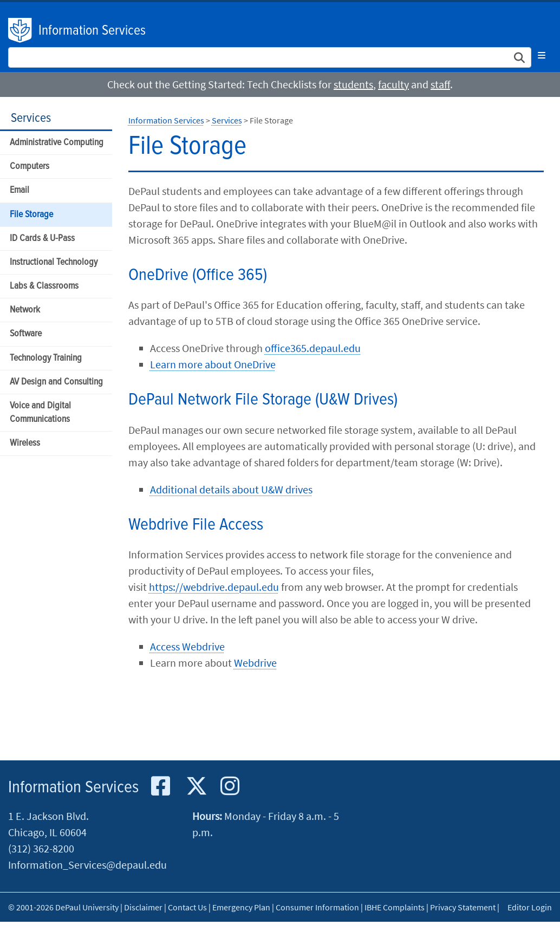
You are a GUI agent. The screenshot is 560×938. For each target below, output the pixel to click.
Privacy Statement (463, 907)
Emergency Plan (241, 907)
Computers (30, 167)
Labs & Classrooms (44, 286)
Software (26, 334)
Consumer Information (317, 907)
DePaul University (21, 30)
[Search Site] (270, 57)
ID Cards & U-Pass (42, 239)
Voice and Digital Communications (40, 413)
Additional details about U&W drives (231, 489)
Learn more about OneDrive (213, 364)
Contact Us (187, 907)
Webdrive (255, 663)
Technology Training (46, 358)
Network (25, 310)
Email (19, 190)
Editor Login (530, 907)
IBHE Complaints (395, 907)
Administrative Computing (57, 143)
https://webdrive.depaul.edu (214, 587)
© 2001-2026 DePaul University (63, 907)
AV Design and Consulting (56, 382)
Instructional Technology (54, 262)
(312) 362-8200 (41, 848)
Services (31, 118)
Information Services (92, 31)
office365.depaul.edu (313, 348)
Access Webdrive (187, 646)
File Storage (31, 215)
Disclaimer (143, 907)
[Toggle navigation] (542, 55)
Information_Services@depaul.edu (87, 865)
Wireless (25, 443)
